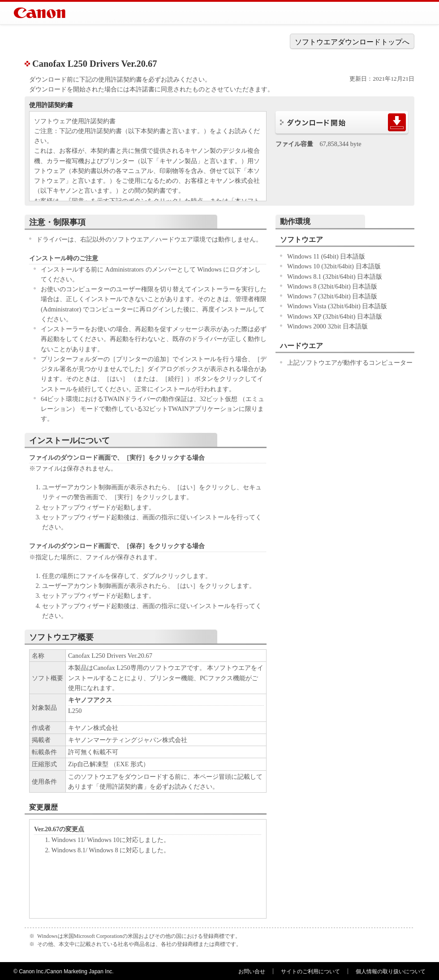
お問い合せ (252, 971)
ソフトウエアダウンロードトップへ (352, 42)
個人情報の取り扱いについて (391, 971)
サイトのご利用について (310, 971)
